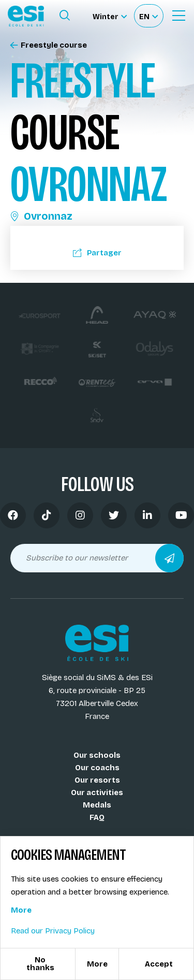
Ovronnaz (41, 216)
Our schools (97, 755)
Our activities (97, 792)
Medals (97, 805)
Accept (159, 964)
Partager (97, 253)
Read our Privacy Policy (53, 931)
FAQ (97, 817)
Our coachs (97, 768)
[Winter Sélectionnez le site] (110, 16)
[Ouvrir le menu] (178, 16)
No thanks (40, 964)
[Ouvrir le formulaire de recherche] (65, 16)
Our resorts (97, 780)
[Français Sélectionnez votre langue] (148, 16)
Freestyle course (49, 45)
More (21, 910)
